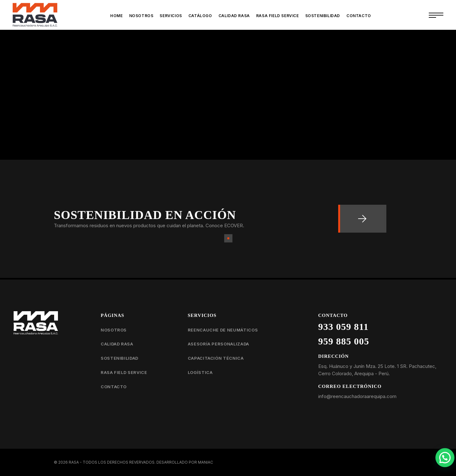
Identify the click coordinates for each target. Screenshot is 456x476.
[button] (445, 458)
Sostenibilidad (120, 358)
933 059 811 (343, 327)
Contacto (114, 387)
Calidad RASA (117, 344)
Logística (200, 372)
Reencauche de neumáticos (223, 330)
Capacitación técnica (216, 358)
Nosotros (114, 330)
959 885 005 (344, 341)
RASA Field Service (124, 372)
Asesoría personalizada (218, 344)
